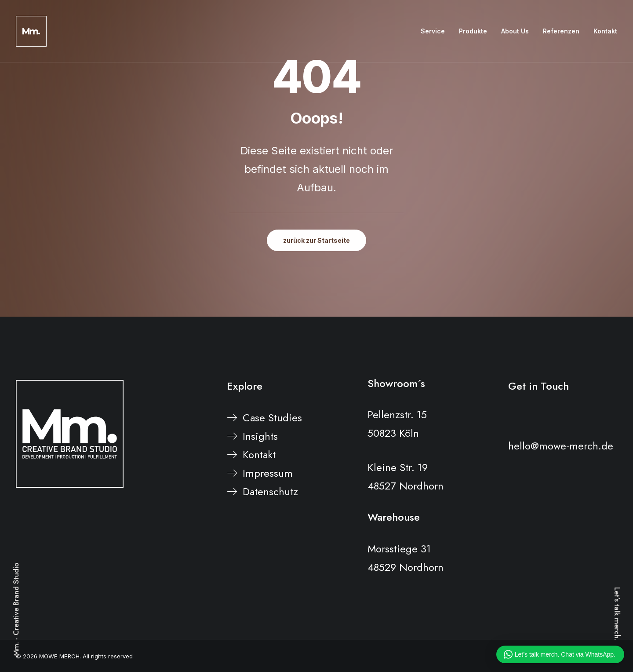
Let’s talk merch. (617, 614)
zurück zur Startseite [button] (316, 240)
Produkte (473, 31)
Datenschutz (270, 491)
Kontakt (605, 31)
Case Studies (272, 418)
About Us (515, 31)
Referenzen (561, 31)
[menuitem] (436, 31)
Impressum (268, 473)
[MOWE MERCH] (31, 31)
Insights (260, 436)
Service (433, 31)
